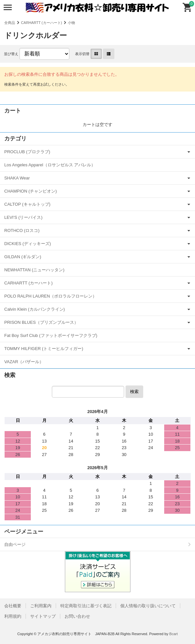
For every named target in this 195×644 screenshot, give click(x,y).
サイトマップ (43, 616)
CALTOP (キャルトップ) (27, 204)
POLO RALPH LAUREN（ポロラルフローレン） (50, 296)
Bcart (174, 634)
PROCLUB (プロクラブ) (27, 152)
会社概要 (13, 606)
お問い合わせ (77, 616)
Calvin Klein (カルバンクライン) (35, 309)
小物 (71, 23)
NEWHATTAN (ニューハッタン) (34, 270)
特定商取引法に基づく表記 (86, 606)
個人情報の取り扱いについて (148, 606)
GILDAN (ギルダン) (23, 257)
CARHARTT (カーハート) (41, 23)
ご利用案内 (41, 606)
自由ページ (15, 544)
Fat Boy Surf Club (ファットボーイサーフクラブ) (51, 335)
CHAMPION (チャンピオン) (30, 191)
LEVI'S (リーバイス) (23, 217)
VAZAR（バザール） (24, 362)
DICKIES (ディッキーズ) (28, 244)
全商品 (10, 23)
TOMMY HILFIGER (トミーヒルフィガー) (44, 349)
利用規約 (13, 616)
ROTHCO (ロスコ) (22, 230)
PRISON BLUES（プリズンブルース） (41, 322)
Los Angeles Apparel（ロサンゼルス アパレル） (50, 165)
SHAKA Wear (17, 178)
